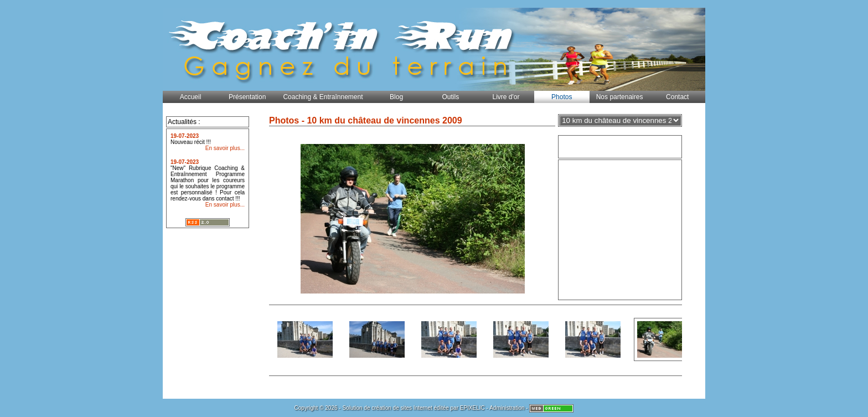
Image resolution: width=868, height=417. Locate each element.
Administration (507, 408)
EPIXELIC (472, 408)
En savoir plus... (225, 148)
